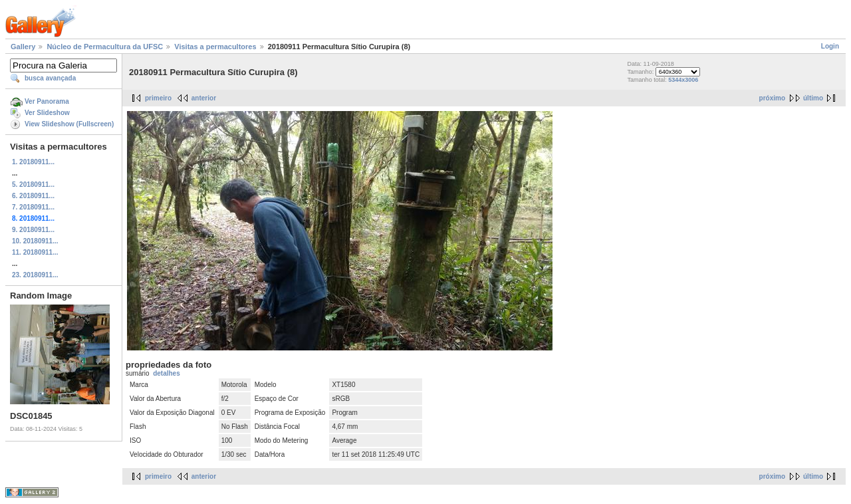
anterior (204, 98)
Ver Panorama (47, 101)
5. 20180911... (33, 185)
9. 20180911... (33, 230)
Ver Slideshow (47, 113)
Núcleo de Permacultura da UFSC (105, 47)
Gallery (23, 47)
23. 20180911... (35, 275)
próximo (772, 98)
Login (830, 46)
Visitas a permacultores (215, 47)
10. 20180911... (35, 241)
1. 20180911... (33, 162)
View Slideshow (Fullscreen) (69, 124)
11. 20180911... (35, 252)
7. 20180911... (33, 207)
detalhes (167, 373)
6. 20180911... (33, 196)
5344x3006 (683, 80)
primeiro (158, 98)
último (813, 98)
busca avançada (50, 78)
